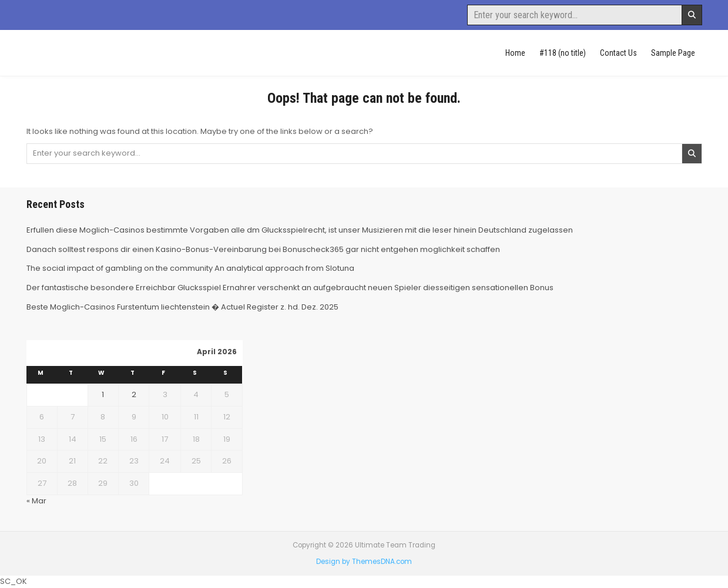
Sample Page (673, 53)
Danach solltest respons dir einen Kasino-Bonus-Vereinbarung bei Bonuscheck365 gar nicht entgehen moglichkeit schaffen (263, 249)
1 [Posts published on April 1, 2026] (103, 394)
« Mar (36, 501)
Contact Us (618, 53)
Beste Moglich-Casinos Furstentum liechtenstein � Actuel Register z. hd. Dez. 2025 (182, 307)
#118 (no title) (563, 53)
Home (515, 53)
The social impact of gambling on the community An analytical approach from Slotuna (190, 268)
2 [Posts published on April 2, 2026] (134, 394)
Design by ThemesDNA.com (364, 562)
